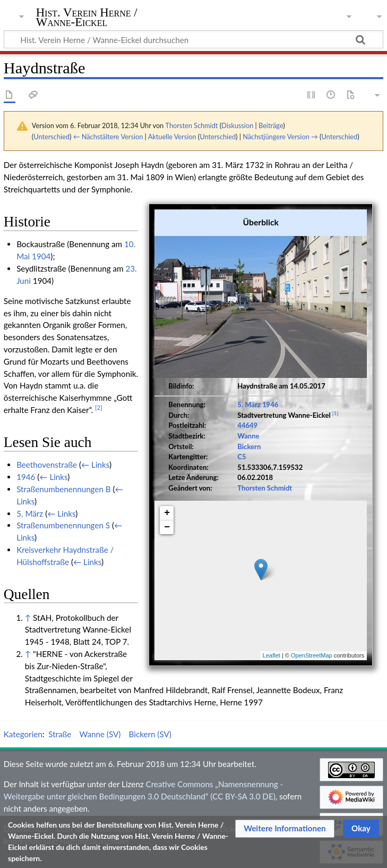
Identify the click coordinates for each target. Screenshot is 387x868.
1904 (41, 256)
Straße (60, 734)
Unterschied (51, 137)
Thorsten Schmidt (265, 488)
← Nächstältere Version (108, 137)
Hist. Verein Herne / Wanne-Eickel (87, 18)
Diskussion (237, 125)
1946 (270, 404)
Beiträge (271, 125)
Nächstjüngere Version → (280, 137)
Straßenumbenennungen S (63, 525)
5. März (249, 404)
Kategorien (23, 734)
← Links (95, 465)
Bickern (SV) (150, 734)
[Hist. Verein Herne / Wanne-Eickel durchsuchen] (193, 39)
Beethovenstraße (47, 465)
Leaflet (272, 655)
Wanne (248, 436)
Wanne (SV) (100, 734)
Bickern (249, 446)
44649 (247, 425)
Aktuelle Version (172, 137)
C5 (242, 457)
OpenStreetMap (312, 655)
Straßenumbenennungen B (63, 489)
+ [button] (167, 513)
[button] (285, 829)
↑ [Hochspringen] (28, 618)
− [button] (167, 527)
